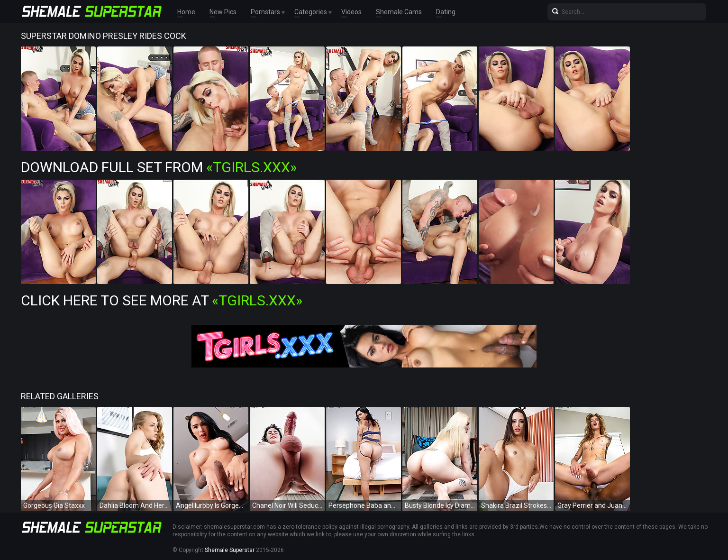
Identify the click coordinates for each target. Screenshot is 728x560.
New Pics (223, 12)
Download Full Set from (159, 167)
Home (186, 12)
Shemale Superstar (230, 550)
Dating (446, 12)
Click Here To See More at (162, 300)
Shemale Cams (399, 12)
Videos (351, 12)
